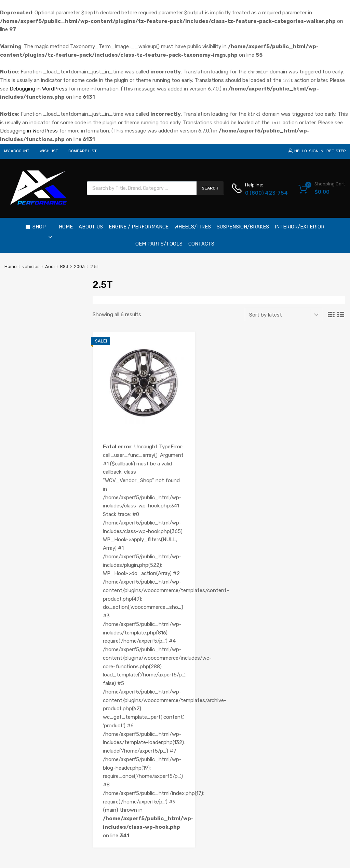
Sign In (316, 151)
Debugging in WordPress (38, 89)
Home (66, 227)
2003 (79, 267)
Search (210, 188)
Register (336, 151)
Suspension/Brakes (243, 227)
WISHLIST (49, 151)
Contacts (201, 244)
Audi (50, 267)
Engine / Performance (139, 227)
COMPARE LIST (83, 151)
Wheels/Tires (193, 227)
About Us (91, 227)
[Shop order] (284, 314)
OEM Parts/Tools (159, 244)
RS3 (64, 267)
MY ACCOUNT (17, 151)
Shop (43, 229)
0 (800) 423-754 (262, 193)
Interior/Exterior (300, 227)
